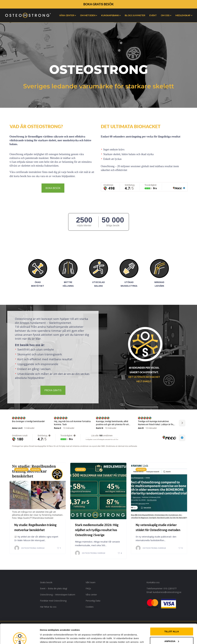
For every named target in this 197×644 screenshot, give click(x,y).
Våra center (91, 595)
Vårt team (91, 582)
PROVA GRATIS (53, 390)
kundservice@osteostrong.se (167, 592)
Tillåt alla (172, 612)
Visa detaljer (47, 638)
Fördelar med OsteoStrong (53, 601)
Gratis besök (46, 582)
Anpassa (172, 621)
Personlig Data (93, 601)
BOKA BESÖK (53, 188)
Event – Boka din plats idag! (54, 588)
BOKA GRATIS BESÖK (99, 4)
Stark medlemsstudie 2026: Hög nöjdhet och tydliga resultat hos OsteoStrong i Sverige (97, 530)
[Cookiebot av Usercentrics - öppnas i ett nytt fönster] (20, 638)
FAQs (88, 588)
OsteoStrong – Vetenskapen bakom (58, 595)
